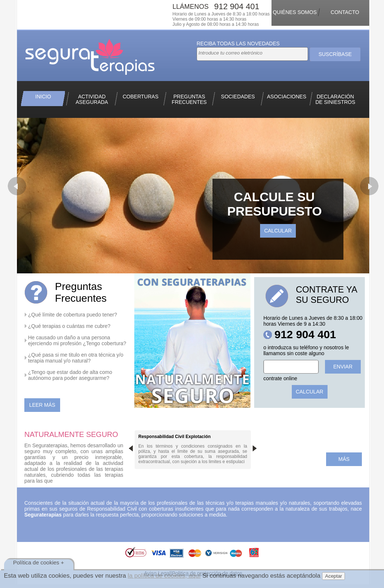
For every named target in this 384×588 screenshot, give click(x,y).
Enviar (343, 367)
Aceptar (333, 576)
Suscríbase (335, 54)
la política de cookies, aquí (164, 576)
